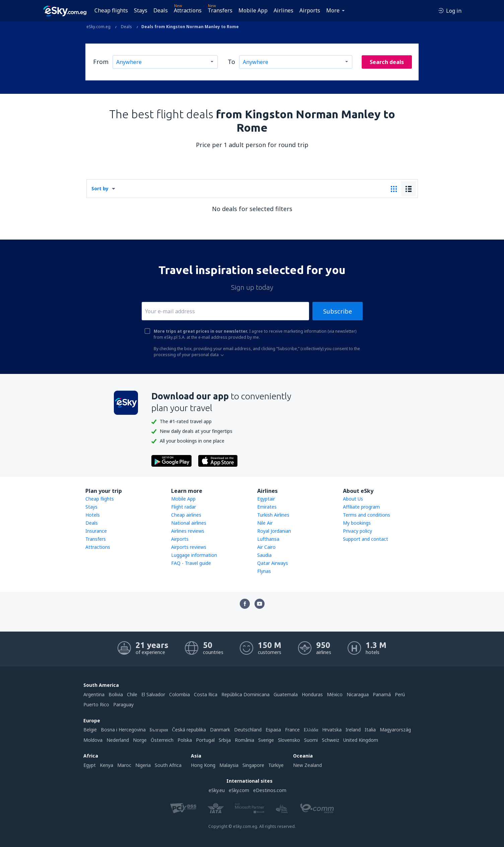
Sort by (100, 188)
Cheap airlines (186, 515)
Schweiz (331, 740)
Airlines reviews (188, 531)
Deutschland (248, 730)
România (244, 740)
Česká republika (189, 730)
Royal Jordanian (274, 531)
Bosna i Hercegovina (123, 730)
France (292, 730)
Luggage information (194, 555)
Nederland (118, 740)
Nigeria (143, 765)
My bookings (357, 523)
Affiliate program (361, 507)
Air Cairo (266, 547)
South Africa (168, 765)
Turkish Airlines (273, 515)
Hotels (93, 515)
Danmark (220, 730)
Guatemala (286, 694)
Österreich (162, 740)
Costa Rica (206, 694)
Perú (400, 694)
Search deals (387, 62)
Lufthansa (268, 539)
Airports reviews (189, 547)
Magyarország (395, 730)
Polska (185, 740)
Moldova (93, 740)
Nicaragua (358, 694)
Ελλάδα (311, 730)
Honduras (312, 694)
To (231, 62)
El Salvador (153, 694)
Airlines (283, 10)
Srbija (225, 740)
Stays (141, 10)
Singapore (253, 765)
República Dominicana (245, 694)
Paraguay (123, 704)
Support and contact (366, 539)
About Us (353, 499)
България (159, 730)
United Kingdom (361, 740)
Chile (132, 694)
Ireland (353, 730)
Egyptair (266, 499)
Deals (161, 10)
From (101, 62)
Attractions (188, 10)
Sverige (266, 740)
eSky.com (239, 790)
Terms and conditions (367, 515)
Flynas (264, 571)
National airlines (189, 523)
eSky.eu (217, 790)
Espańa (273, 730)
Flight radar (184, 507)
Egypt (90, 765)
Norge (140, 740)
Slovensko (289, 740)
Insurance (96, 531)
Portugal (205, 740)
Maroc (124, 765)
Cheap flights (111, 10)
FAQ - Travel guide (191, 563)
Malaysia (229, 765)
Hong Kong (203, 765)
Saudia (264, 555)
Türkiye (276, 765)
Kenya (106, 765)
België (90, 730)
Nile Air (265, 523)
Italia (370, 730)
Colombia (179, 694)
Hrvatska (332, 730)
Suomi (311, 740)
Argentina (94, 694)
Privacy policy (357, 531)
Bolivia (116, 694)
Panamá (382, 694)
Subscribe (338, 311)
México (335, 694)
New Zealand (307, 765)
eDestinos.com (270, 790)
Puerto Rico (96, 704)
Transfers (220, 10)
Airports (310, 10)
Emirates (267, 507)
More (333, 10)
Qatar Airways (273, 563)
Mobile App (253, 10)
